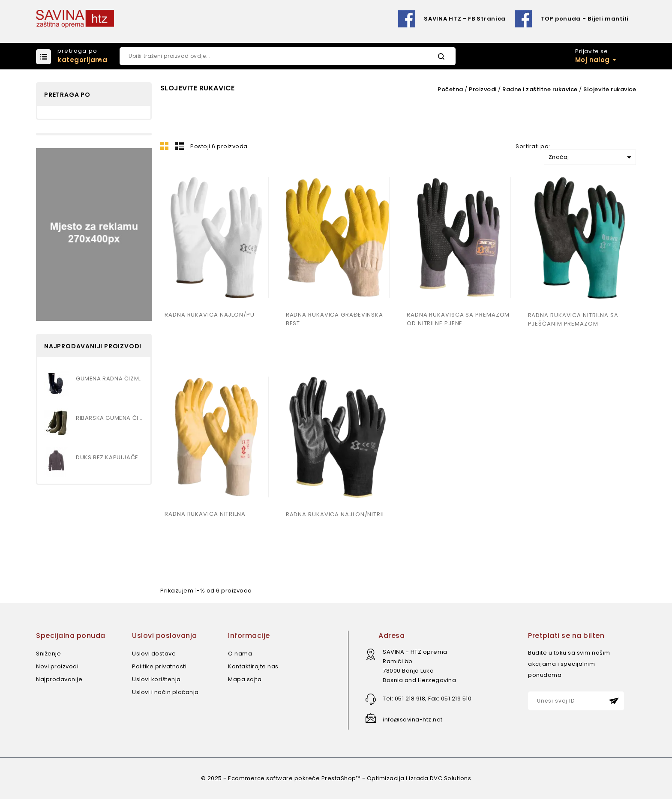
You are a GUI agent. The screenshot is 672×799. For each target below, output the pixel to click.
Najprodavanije (59, 679)
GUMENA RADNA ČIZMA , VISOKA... (110, 379)
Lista (180, 146)
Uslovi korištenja (156, 679)
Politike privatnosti (159, 666)
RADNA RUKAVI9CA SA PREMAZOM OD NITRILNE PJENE (458, 319)
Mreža (165, 146)
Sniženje (48, 654)
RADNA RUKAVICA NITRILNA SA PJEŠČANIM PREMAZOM (573, 319)
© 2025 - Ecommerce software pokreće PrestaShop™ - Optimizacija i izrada (315, 778)
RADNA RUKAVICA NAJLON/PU (210, 315)
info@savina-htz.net (413, 720)
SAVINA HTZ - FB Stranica (465, 19)
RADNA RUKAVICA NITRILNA (205, 514)
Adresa (391, 636)
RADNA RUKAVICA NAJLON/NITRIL (335, 514)
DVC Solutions (451, 778)
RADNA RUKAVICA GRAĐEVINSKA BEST (334, 319)
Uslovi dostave (154, 654)
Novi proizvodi (57, 666)
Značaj (591, 157)
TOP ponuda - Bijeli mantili (585, 19)
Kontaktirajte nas (253, 666)
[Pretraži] (288, 56)
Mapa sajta (245, 679)
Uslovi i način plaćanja (165, 692)
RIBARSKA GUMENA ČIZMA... (110, 418)
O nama (240, 654)
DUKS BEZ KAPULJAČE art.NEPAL (110, 457)
